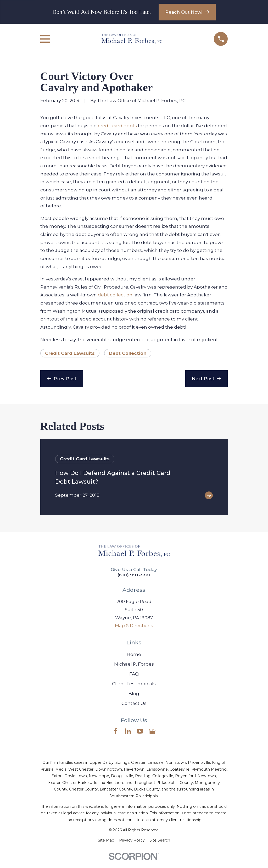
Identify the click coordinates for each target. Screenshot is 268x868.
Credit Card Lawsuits (70, 353)
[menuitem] (106, 841)
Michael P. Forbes (134, 664)
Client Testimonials (134, 684)
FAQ (134, 674)
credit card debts (117, 126)
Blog (134, 694)
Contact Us (134, 703)
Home (134, 654)
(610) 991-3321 (134, 575)
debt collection (115, 295)
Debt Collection (128, 353)
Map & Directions (134, 626)
